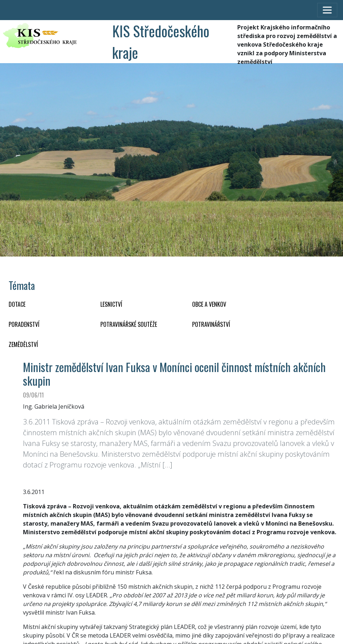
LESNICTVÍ (111, 304)
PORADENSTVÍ (24, 324)
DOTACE (17, 304)
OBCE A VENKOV (209, 304)
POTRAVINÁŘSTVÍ (211, 324)
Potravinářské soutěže (129, 324)
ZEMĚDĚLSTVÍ (23, 344)
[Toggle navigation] (327, 10)
